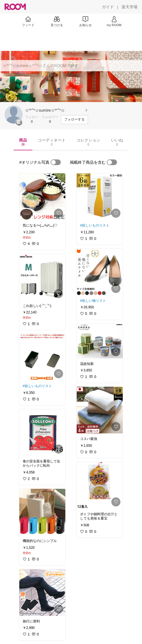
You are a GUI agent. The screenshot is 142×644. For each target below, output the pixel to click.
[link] (42, 197)
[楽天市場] (130, 7)
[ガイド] (108, 7)
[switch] (56, 162)
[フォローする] (74, 120)
